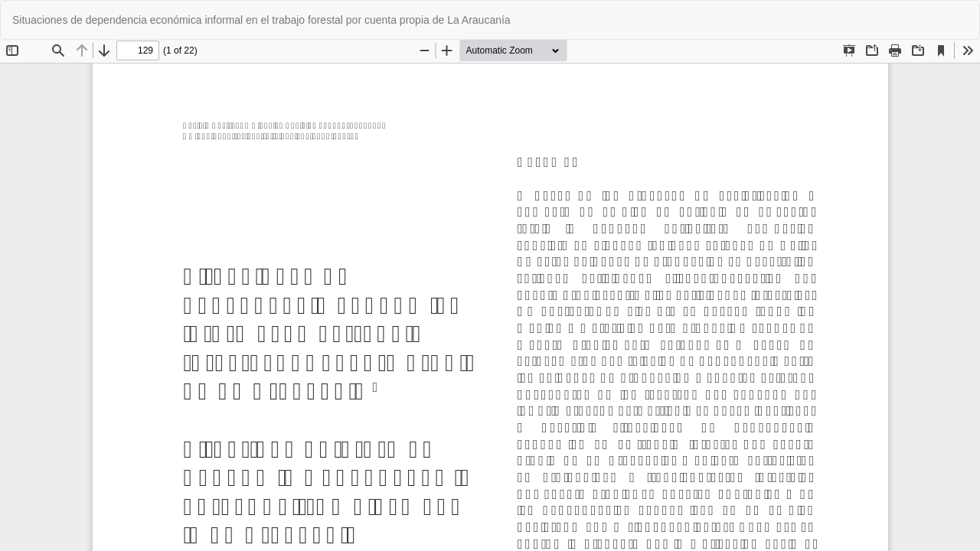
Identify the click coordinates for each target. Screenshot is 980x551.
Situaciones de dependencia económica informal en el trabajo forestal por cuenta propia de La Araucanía (261, 20)
